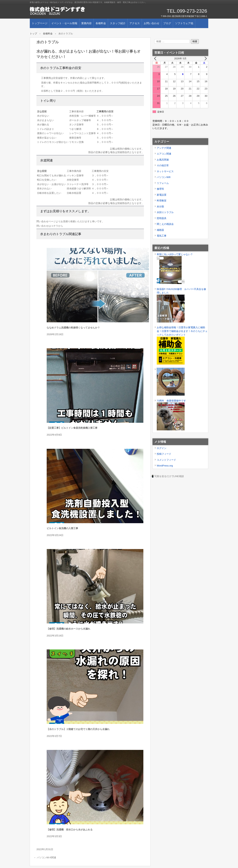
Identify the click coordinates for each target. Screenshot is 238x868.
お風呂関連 (163, 160)
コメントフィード (166, 460)
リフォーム (163, 183)
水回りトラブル (165, 212)
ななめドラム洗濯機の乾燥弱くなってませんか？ (73, 328)
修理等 (160, 189)
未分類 (160, 207)
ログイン (162, 448)
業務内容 (86, 23)
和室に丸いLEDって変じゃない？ (175, 254)
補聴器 (160, 230)
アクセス (135, 23)
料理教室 (162, 201)
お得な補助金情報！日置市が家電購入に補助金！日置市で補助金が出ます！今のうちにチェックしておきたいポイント (182, 331)
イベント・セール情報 (64, 23)
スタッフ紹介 (118, 23)
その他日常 (163, 165)
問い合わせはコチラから (50, 226)
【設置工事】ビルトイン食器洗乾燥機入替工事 (72, 428)
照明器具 (162, 218)
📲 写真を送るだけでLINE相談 (167, 476)
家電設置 (162, 195)
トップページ (40, 23)
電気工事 (162, 236)
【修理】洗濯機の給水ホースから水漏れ (68, 629)
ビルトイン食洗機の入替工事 (62, 528)
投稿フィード (164, 454)
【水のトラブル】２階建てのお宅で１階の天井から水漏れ (78, 729)
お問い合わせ (152, 23)
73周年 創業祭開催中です (171, 401)
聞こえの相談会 (165, 224)
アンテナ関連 (164, 148)
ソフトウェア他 (184, 23)
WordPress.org (165, 466)
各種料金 (101, 23)
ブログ (167, 23)
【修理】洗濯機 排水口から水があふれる (70, 830)
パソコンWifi (164, 177)
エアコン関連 (164, 154)
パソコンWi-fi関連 (45, 857)
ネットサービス (165, 171)
